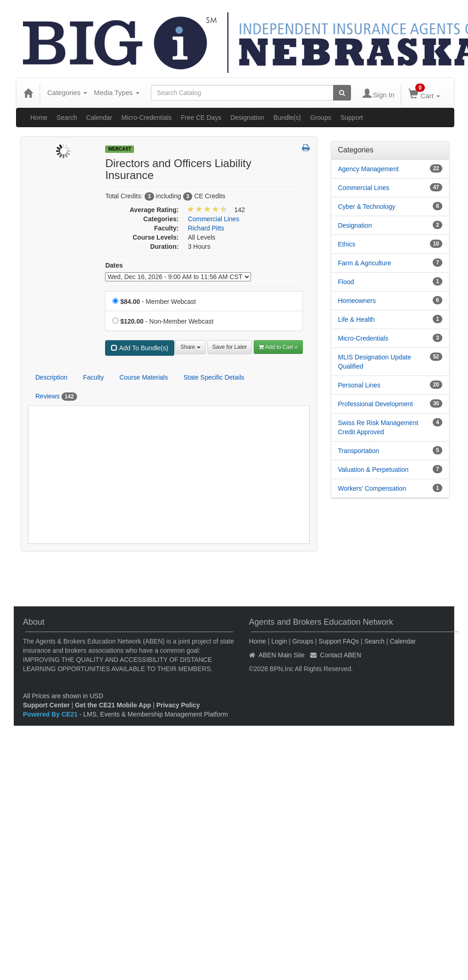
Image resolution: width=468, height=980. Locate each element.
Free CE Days (201, 118)
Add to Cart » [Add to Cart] (278, 347)
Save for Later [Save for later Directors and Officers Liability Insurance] (230, 347)
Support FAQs (339, 641)
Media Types (117, 92)
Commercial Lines (364, 188)
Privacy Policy (178, 705)
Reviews (56, 397)
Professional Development (376, 404)
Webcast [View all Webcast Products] (120, 149)
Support (352, 118)
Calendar (99, 118)
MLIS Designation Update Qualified (375, 362)
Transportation (359, 451)
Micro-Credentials (147, 118)
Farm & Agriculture (365, 263)
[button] (306, 148)
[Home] (28, 93)
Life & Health (357, 319)
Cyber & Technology (367, 207)
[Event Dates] (178, 277)
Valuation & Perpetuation (373, 470)
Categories (67, 92)
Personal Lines (359, 385)
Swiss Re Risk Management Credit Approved (378, 427)
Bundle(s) (287, 118)
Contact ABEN (341, 655)
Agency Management (368, 169)
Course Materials (144, 377)
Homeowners (357, 301)
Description (51, 377)
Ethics (347, 244)
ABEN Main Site (282, 655)
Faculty (93, 377)
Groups (321, 118)
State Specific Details (214, 377)
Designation (247, 118)
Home (39, 118)
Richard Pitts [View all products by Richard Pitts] (206, 228)
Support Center (46, 705)
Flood (346, 282)
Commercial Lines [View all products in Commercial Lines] (213, 219)
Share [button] (190, 347)
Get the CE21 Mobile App (113, 705)
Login (279, 641)
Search (67, 118)
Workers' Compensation (372, 488)
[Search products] (342, 93)
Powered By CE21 (51, 714)
